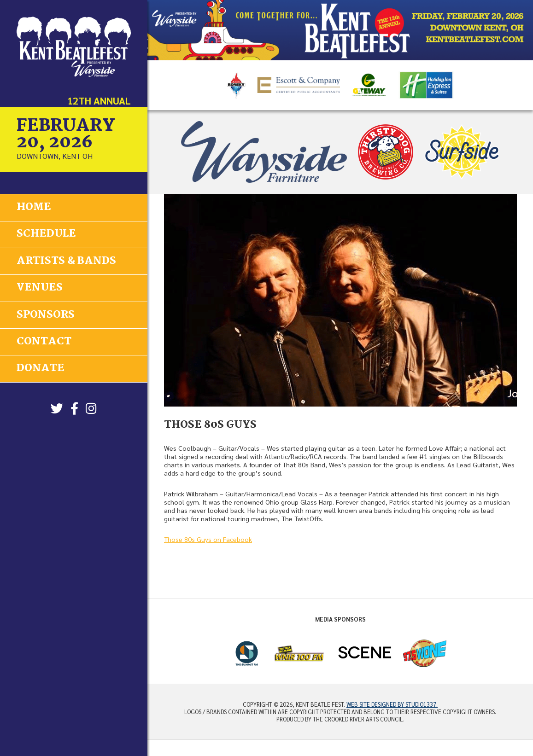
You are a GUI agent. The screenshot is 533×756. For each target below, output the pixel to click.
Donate (41, 367)
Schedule (46, 234)
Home (34, 207)
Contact (44, 340)
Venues (40, 287)
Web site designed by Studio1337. (392, 704)
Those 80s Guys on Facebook (208, 539)
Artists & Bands (66, 261)
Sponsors (46, 314)
